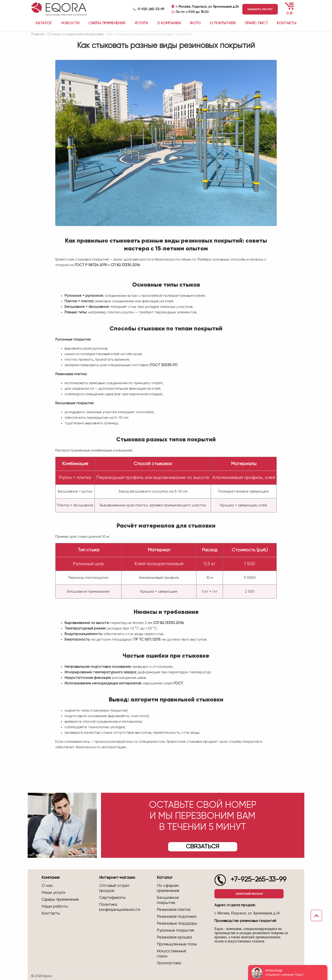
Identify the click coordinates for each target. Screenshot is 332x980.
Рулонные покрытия (175, 930)
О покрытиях (223, 23)
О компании (169, 23)
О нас (47, 886)
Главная (38, 34)
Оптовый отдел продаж (114, 888)
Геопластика (169, 963)
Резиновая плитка (174, 910)
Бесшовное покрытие (168, 900)
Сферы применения (107, 23)
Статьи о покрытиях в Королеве (76, 34)
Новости (70, 23)
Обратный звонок (249, 894)
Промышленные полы (177, 944)
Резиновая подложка (177, 917)
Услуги (141, 23)
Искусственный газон (171, 954)
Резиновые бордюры (177, 924)
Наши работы (55, 906)
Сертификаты (112, 898)
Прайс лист (256, 23)
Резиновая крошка (174, 937)
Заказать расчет (260, 9)
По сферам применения (168, 888)
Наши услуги (53, 893)
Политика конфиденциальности (120, 907)
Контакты (287, 23)
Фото (195, 23)
